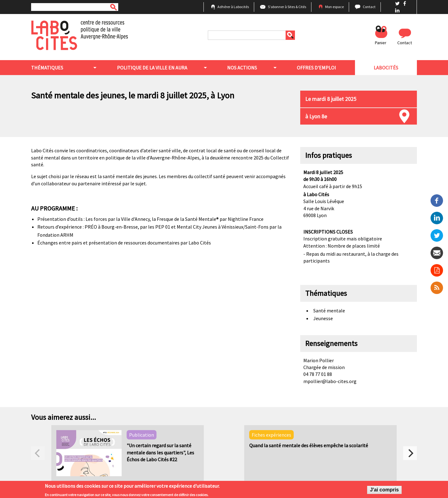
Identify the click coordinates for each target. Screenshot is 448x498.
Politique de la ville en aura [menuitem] (152, 68)
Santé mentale (329, 311)
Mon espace (334, 7)
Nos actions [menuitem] (242, 68)
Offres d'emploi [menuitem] (316, 68)
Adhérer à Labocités (233, 7)
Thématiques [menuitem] (47, 68)
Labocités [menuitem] (386, 68)
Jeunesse (323, 318)
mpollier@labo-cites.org (330, 381)
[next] (410, 453)
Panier (381, 43)
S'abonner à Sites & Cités (287, 7)
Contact (369, 7)
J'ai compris (384, 491)
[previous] (38, 453)
